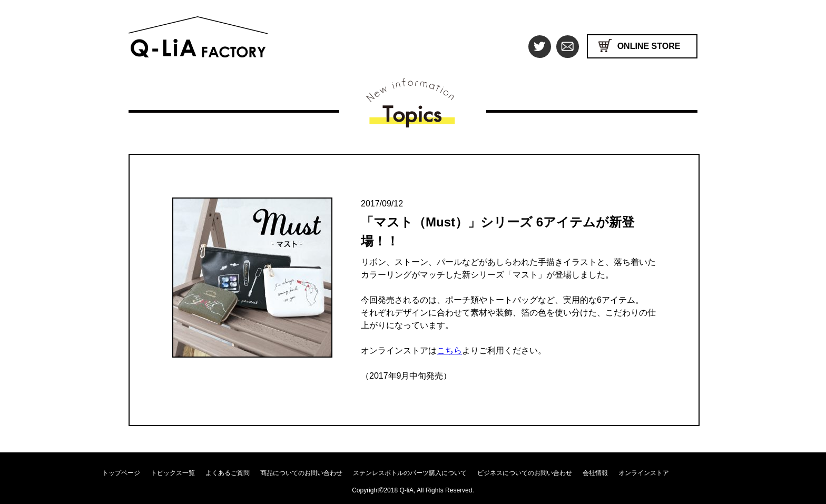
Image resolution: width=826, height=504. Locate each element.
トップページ (121, 473)
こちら (449, 350)
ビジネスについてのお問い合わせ (525, 473)
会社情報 (595, 473)
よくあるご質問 (228, 473)
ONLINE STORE (649, 46)
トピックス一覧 (173, 473)
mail (568, 47)
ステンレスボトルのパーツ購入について (410, 473)
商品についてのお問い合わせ (301, 473)
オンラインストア (644, 473)
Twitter (540, 47)
